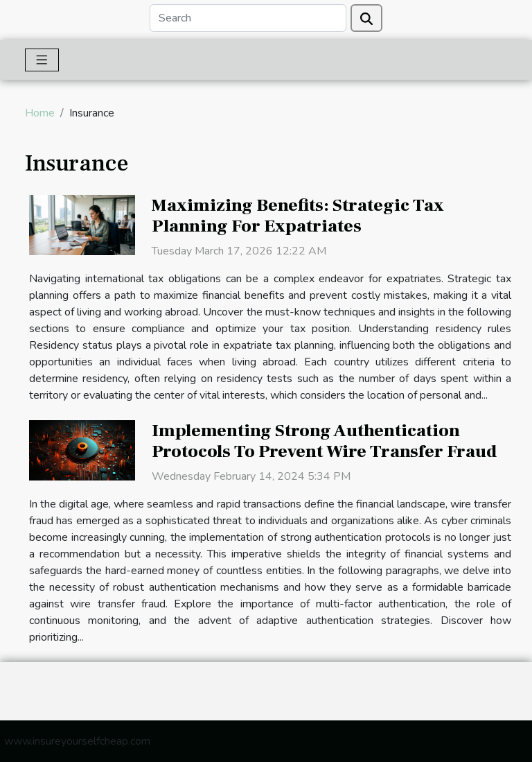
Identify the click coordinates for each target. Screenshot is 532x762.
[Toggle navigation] (42, 60)
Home (40, 113)
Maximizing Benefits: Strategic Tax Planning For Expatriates (298, 216)
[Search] (248, 18)
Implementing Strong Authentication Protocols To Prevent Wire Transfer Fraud (324, 441)
